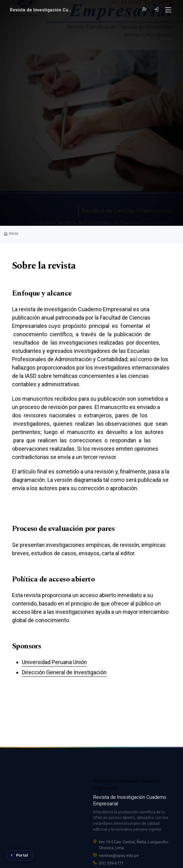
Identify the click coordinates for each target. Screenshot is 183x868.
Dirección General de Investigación (64, 672)
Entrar (156, 9)
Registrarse (144, 9)
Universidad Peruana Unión (54, 662)
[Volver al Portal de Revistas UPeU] (20, 855)
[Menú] (168, 10)
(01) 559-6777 (111, 864)
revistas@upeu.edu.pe (119, 856)
